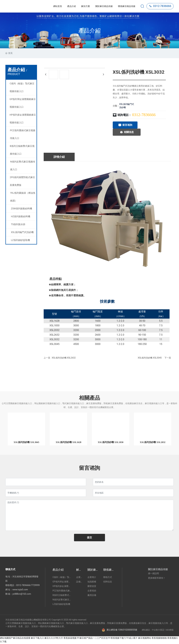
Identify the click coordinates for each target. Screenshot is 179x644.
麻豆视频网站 (145, 638)
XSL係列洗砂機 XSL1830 (111, 442)
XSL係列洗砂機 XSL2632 (64, 358)
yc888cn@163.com (22, 594)
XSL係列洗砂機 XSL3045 (150, 358)
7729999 (35, 586)
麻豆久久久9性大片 (54, 638)
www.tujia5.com (20, 590)
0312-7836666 (160, 6)
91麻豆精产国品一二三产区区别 (92, 638)
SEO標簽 (170, 630)
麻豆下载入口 (37, 638)
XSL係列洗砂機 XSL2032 (153, 442)
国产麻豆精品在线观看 (20, 638)
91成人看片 (132, 638)
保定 (162, 630)
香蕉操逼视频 (70, 638)
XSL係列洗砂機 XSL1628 (68, 442)
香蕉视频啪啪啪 (159, 638)
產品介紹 (90, 31)
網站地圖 (4, 638)
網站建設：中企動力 (151, 630)
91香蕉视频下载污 (117, 638)
